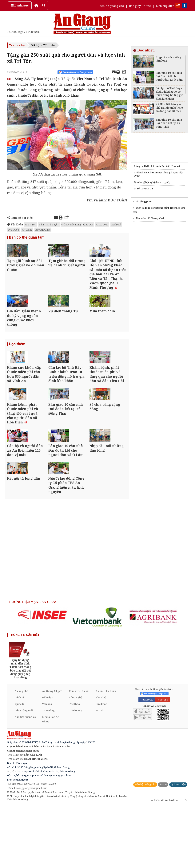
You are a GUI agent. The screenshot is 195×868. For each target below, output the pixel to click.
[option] (42, 677)
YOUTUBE (163, 762)
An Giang (27, 230)
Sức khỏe (101, 766)
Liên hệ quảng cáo (111, 6)
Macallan (142, 218)
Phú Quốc (14, 230)
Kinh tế (20, 759)
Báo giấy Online (140, 6)
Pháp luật (102, 759)
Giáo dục (48, 759)
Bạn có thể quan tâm (27, 238)
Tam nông (48, 772)
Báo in (163, 846)
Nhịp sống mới (24, 772)
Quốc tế (20, 766)
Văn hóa (47, 766)
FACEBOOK (147, 762)
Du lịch (100, 772)
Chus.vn (153, 173)
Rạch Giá (116, 224)
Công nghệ (76, 759)
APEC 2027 (102, 224)
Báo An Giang (43, 230)
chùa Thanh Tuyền (49, 224)
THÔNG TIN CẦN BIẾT (24, 697)
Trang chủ (17, 45)
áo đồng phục (144, 202)
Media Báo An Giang (51, 781)
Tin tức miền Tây (26, 779)
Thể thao (74, 766)
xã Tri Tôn (30, 224)
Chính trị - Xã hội (79, 753)
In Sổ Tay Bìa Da (143, 189)
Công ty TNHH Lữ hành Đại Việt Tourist (157, 166)
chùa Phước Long (71, 224)
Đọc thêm (17, 365)
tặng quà (88, 224)
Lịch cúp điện (165, 6)
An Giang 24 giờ (52, 753)
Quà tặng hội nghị (144, 182)
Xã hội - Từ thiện (43, 45)
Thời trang (76, 772)
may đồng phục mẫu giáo (160, 208)
